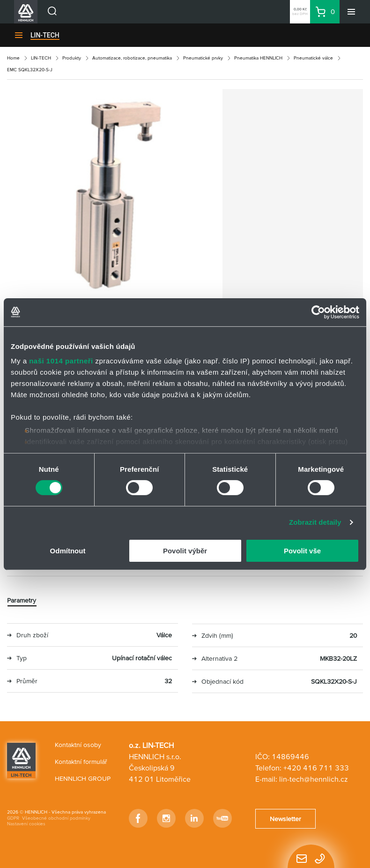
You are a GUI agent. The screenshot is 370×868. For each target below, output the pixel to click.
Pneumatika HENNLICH (258, 58)
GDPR (13, 818)
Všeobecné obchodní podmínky (56, 818)
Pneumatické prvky (203, 58)
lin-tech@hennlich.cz (314, 779)
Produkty (72, 58)
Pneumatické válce (313, 58)
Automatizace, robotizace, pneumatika (132, 58)
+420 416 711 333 (316, 768)
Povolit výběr (185, 551)
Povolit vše (302, 551)
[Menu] (351, 12)
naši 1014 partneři (61, 361)
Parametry (22, 600)
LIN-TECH (45, 35)
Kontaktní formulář (81, 762)
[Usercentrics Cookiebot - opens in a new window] (318, 312)
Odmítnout (68, 551)
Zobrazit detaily (315, 522)
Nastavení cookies (26, 824)
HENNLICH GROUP (83, 778)
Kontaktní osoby (78, 745)
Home (13, 58)
